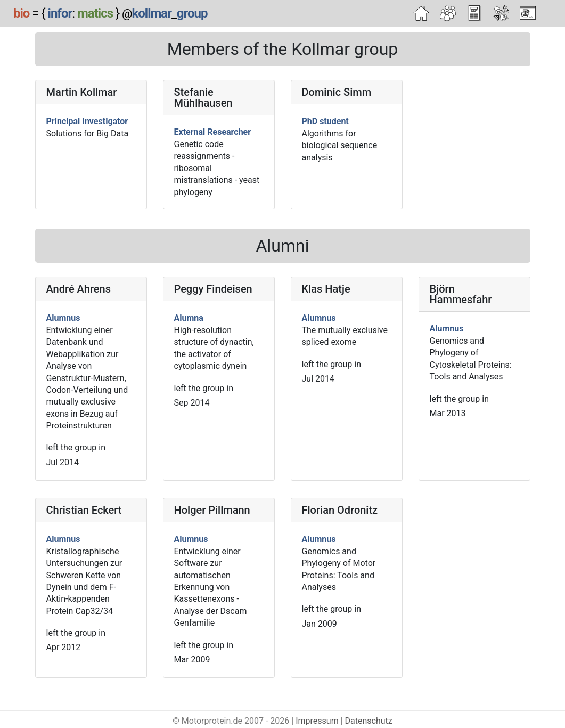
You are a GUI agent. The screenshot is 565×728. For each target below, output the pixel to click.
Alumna (189, 318)
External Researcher (213, 132)
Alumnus (63, 318)
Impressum (317, 721)
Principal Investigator (87, 121)
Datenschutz (369, 721)
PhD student (325, 121)
